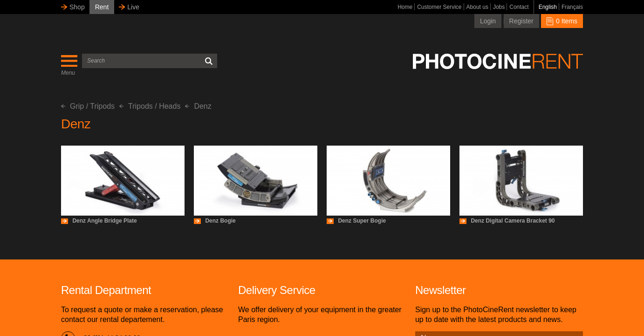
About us (477, 7)
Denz (198, 106)
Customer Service (439, 7)
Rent (102, 7)
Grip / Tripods (88, 106)
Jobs (499, 7)
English (548, 7)
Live (133, 7)
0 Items (562, 21)
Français (572, 7)
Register (521, 21)
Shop (77, 7)
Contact (519, 7)
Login (488, 21)
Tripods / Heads (150, 106)
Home (405, 7)
